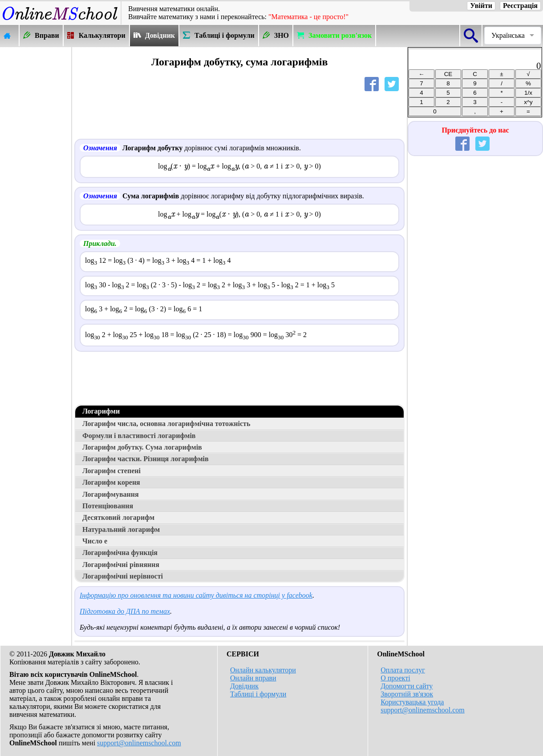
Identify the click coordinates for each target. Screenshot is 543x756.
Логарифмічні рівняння (121, 565)
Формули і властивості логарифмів (139, 436)
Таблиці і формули (258, 694)
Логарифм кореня (111, 482)
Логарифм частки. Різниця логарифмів (146, 459)
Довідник (244, 686)
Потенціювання (108, 506)
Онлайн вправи (253, 678)
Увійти (481, 6)
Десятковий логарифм (118, 517)
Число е (95, 541)
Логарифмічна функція (120, 553)
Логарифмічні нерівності (123, 576)
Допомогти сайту (407, 686)
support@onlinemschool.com (139, 743)
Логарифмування (111, 494)
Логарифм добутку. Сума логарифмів (142, 447)
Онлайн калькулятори (263, 670)
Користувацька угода (412, 702)
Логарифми (101, 411)
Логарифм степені (111, 471)
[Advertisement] (36, 181)
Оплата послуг (403, 670)
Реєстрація (520, 6)
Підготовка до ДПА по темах (125, 611)
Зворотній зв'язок (407, 694)
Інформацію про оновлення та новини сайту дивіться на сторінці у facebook (196, 595)
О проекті (395, 678)
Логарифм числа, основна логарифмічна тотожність (166, 424)
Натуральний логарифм (121, 529)
